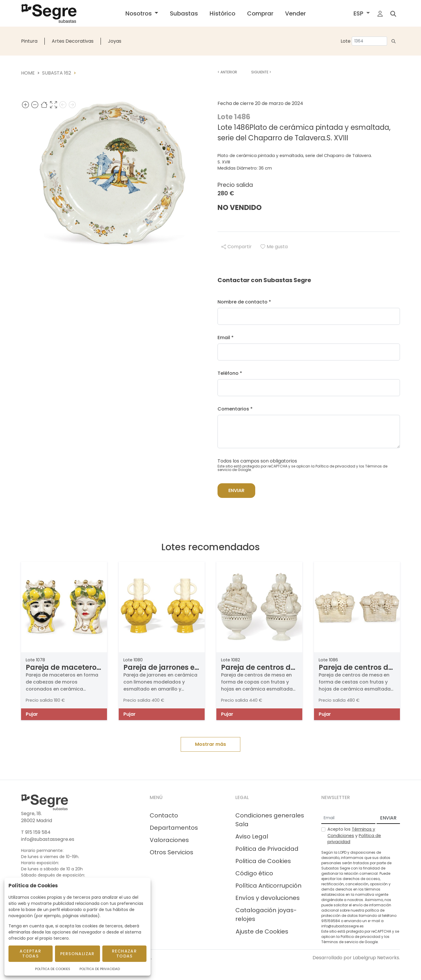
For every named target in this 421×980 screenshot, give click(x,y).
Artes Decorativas (73, 41)
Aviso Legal (252, 836)
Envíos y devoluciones (268, 898)
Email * (226, 338)
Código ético (254, 873)
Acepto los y (354, 835)
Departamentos (174, 828)
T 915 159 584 (36, 832)
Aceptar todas (30, 954)
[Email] (348, 818)
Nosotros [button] (139, 13)
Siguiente (261, 72)
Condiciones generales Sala (270, 820)
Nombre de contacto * (244, 302)
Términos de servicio (340, 942)
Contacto (164, 815)
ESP (359, 13)
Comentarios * (235, 409)
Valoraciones (169, 840)
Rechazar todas (124, 954)
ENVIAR (388, 818)
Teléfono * (230, 373)
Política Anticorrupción (268, 886)
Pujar (32, 714)
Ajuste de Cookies (262, 931)
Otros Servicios (171, 852)
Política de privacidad (335, 466)
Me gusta (274, 247)
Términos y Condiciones (351, 832)
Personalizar (77, 954)
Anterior (227, 72)
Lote (346, 41)
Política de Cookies (53, 969)
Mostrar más (210, 744)
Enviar (236, 490)
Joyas (115, 41)
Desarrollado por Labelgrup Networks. (356, 958)
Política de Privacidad (100, 969)
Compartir (237, 247)
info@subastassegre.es (48, 839)
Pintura (29, 41)
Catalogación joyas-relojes (266, 915)
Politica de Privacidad (267, 849)
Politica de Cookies (263, 861)
